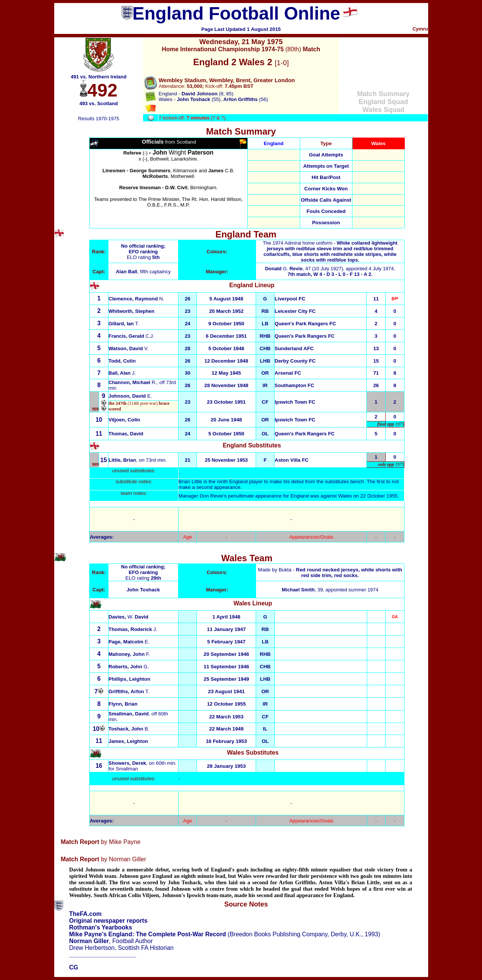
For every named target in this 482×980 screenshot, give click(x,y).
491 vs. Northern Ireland (99, 77)
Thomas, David (126, 434)
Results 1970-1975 (98, 119)
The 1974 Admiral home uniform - (330, 251)
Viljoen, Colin (124, 420)
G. (284, 269)
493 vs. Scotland (99, 103)
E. (130, 396)
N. (136, 299)
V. (128, 348)
